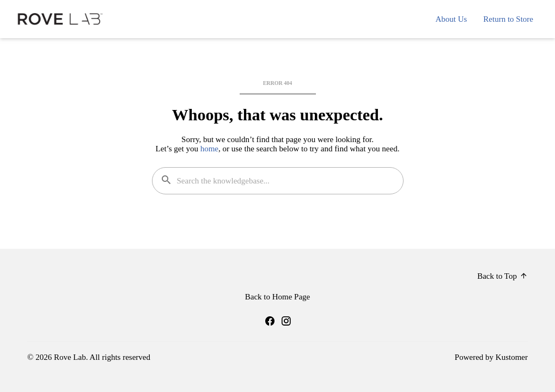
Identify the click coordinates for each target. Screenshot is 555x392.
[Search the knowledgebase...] (278, 181)
